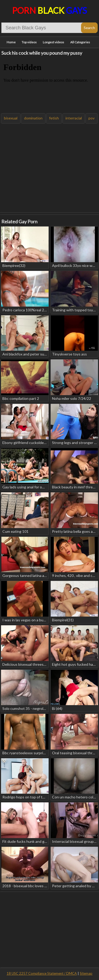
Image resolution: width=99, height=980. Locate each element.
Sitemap (86, 973)
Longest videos (53, 42)
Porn (49, 10)
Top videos (29, 42)
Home (11, 42)
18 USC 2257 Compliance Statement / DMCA (42, 973)
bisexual (11, 118)
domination (33, 118)
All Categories (80, 42)
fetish (54, 118)
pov (91, 118)
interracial (74, 118)
